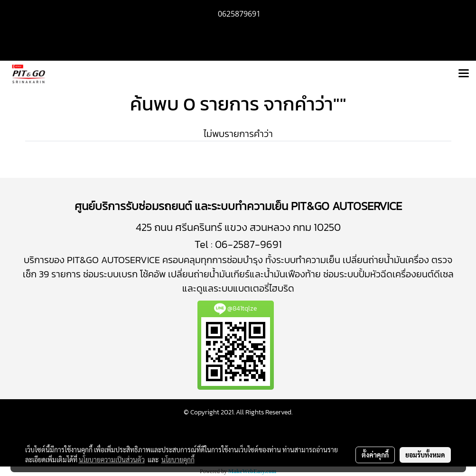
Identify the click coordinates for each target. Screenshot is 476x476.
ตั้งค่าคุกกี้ (375, 455)
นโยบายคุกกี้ (178, 459)
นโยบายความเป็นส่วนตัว (112, 459)
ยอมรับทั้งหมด (425, 455)
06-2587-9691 (248, 244)
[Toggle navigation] (464, 74)
